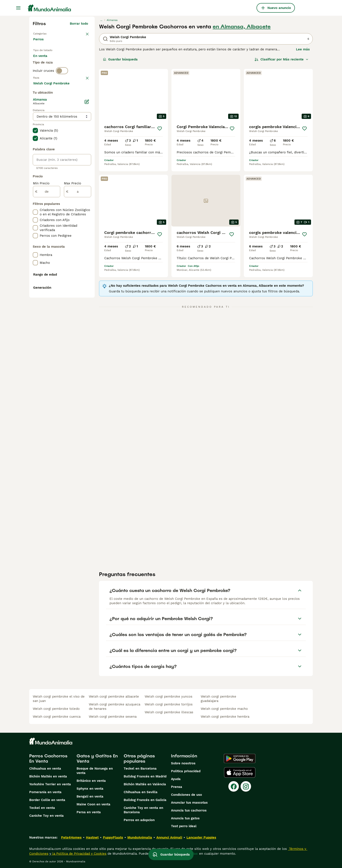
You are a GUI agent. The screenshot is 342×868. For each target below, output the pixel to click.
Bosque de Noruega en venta (95, 771)
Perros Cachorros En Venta (48, 758)
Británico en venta (91, 781)
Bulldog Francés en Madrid (145, 776)
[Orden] (282, 59)
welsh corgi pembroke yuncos (168, 696)
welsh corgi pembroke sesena (113, 717)
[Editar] (87, 221)
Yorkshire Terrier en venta (50, 784)
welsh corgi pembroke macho (224, 709)
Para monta (46, 74)
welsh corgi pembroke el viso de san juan (59, 699)
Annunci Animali (169, 837)
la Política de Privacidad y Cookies (79, 854)
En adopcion (70, 64)
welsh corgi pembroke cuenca (57, 717)
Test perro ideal (184, 826)
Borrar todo (79, 24)
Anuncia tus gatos (185, 818)
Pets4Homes (71, 837)
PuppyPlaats (113, 837)
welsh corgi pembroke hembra (225, 717)
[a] (78, 311)
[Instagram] (246, 786)
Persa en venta (89, 812)
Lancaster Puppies (201, 837)
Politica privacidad (186, 771)
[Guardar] (160, 129)
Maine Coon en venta (93, 804)
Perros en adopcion (139, 820)
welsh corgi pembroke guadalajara (218, 699)
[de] (47, 311)
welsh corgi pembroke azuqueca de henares (115, 707)
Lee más (303, 49)
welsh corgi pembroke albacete (114, 696)
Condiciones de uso (186, 795)
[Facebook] (234, 786)
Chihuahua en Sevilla (141, 792)
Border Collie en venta (47, 800)
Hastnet (92, 837)
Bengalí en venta (90, 796)
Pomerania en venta (45, 792)
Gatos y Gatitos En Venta (97, 758)
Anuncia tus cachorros (189, 810)
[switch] (62, 91)
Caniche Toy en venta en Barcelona (143, 810)
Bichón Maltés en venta (48, 776)
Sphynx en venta (90, 789)
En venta (44, 64)
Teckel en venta (42, 808)
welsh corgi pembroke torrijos (169, 704)
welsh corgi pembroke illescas (169, 712)
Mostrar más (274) (73, 202)
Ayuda (176, 779)
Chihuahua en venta (45, 769)
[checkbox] (35, 123)
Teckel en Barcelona (140, 769)
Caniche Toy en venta (46, 816)
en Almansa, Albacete (242, 27)
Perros (39, 44)
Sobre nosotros (183, 763)
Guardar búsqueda (120, 59)
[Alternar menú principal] (18, 8)
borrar (83, 100)
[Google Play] (240, 758)
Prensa (177, 787)
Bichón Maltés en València (145, 784)
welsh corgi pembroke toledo (56, 709)
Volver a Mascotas (49, 33)
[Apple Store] (240, 772)
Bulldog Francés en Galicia (145, 800)
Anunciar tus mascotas (189, 803)
